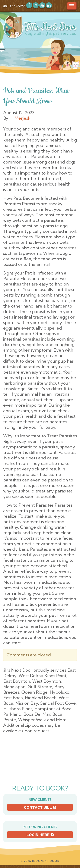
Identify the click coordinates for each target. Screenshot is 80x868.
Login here (40, 835)
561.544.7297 (14, 6)
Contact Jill (40, 807)
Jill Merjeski (20, 118)
